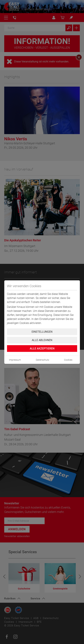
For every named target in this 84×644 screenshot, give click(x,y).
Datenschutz (43, 360)
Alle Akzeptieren (42, 348)
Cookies (68, 360)
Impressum (15, 360)
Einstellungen (42, 332)
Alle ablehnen (42, 340)
